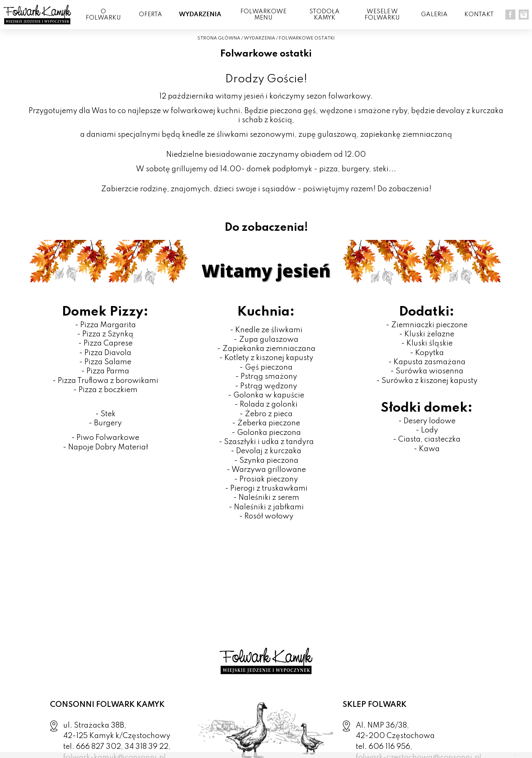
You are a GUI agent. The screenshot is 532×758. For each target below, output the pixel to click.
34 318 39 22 (147, 747)
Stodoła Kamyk (324, 15)
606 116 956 (389, 747)
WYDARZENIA (200, 15)
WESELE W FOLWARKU (382, 15)
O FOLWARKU (103, 15)
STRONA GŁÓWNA (219, 38)
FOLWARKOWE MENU (263, 15)
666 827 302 (99, 747)
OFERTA (150, 15)
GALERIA (434, 15)
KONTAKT (479, 15)
